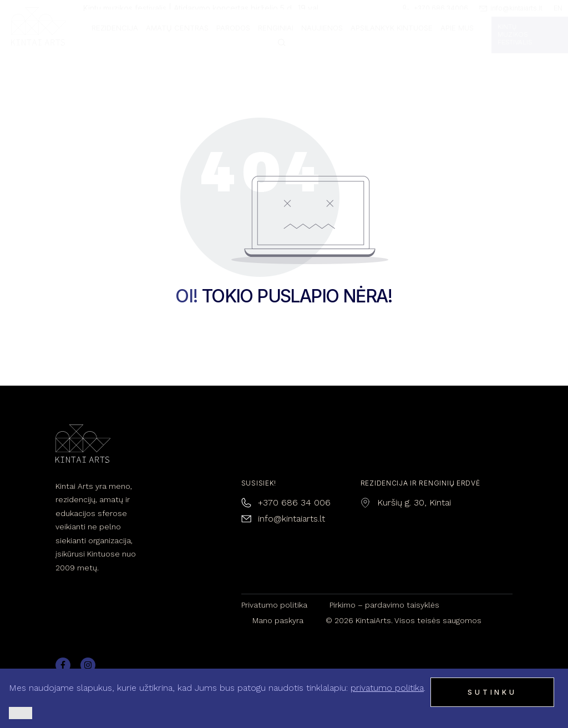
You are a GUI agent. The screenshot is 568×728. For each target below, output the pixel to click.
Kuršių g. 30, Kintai (414, 502)
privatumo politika (387, 688)
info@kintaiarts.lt (291, 519)
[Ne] (21, 713)
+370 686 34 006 (294, 502)
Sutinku (492, 692)
